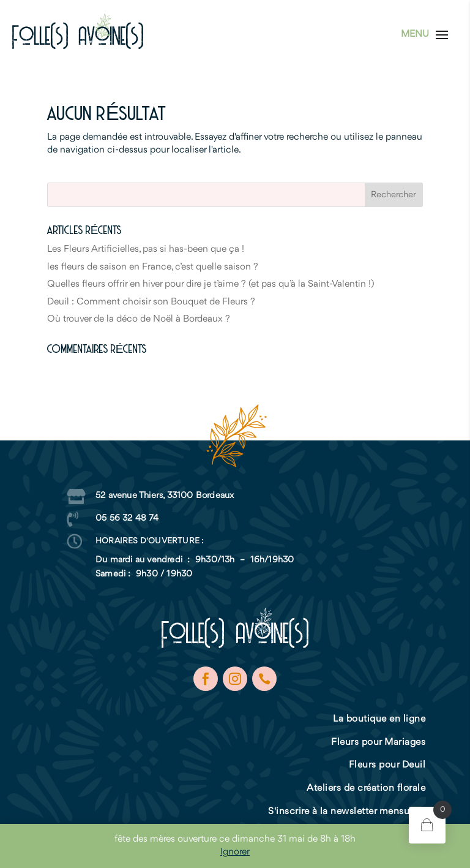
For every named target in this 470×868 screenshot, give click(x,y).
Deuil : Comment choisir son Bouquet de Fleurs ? (151, 302)
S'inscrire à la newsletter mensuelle (347, 812)
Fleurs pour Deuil (387, 765)
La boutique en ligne (379, 719)
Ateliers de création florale (366, 788)
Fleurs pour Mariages (378, 742)
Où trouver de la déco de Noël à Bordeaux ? (139, 319)
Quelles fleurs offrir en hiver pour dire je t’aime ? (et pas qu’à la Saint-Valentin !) (211, 284)
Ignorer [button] (235, 852)
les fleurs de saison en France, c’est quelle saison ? (153, 267)
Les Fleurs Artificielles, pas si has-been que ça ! (146, 249)
